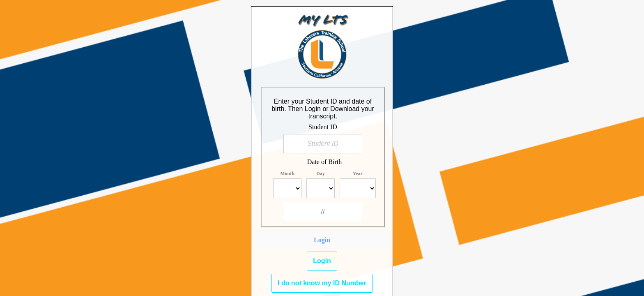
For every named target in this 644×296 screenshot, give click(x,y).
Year (358, 173)
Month (287, 173)
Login (322, 261)
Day (321, 173)
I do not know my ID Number (322, 283)
